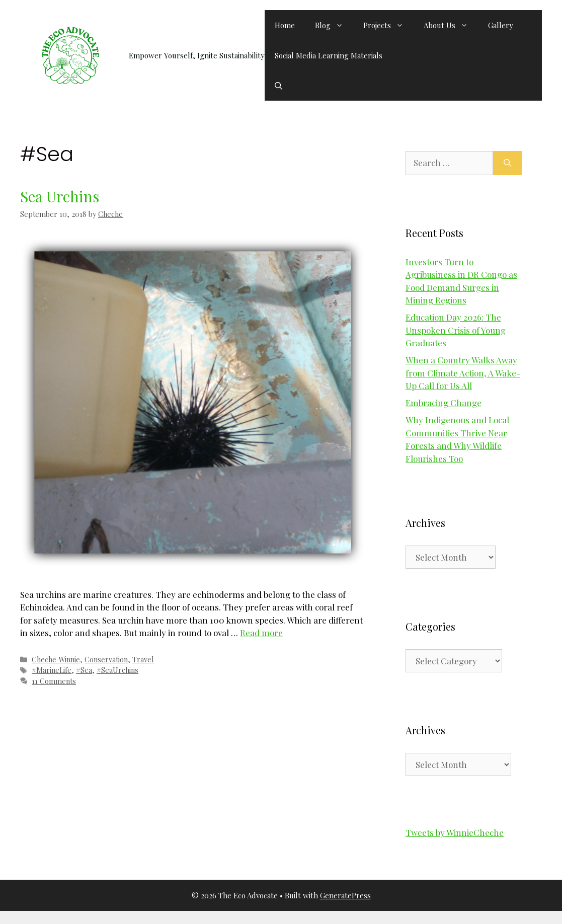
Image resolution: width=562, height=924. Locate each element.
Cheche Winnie (56, 659)
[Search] (507, 163)
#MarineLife (52, 670)
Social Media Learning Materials (329, 55)
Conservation (106, 659)
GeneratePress (345, 895)
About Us (451, 25)
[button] (278, 86)
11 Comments (54, 681)
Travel (143, 659)
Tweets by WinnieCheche (455, 832)
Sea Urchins (60, 196)
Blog (334, 25)
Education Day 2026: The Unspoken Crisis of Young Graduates (456, 330)
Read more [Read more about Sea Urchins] (261, 633)
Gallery (501, 25)
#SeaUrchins (117, 670)
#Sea (84, 670)
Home (285, 25)
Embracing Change (444, 403)
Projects (388, 25)
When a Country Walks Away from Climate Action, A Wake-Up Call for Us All (463, 373)
